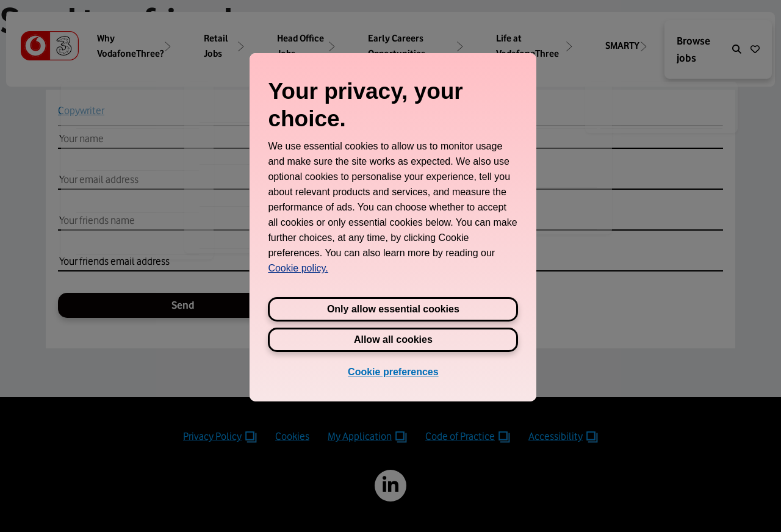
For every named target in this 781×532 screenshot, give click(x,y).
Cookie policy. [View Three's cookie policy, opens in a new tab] (298, 268)
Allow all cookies (393, 340)
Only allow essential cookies (393, 309)
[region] (393, 227)
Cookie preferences (393, 372)
